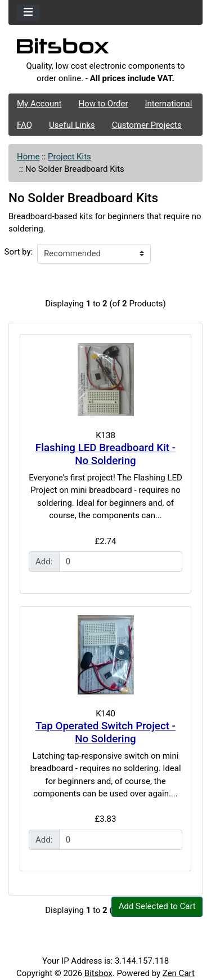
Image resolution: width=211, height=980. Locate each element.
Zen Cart (179, 973)
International (168, 104)
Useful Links (72, 125)
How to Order (103, 104)
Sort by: (19, 252)
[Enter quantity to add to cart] (121, 562)
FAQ (24, 125)
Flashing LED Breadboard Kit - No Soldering (105, 454)
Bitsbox (98, 973)
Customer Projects (147, 125)
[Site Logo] (105, 49)
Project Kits (69, 157)
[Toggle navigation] (28, 13)
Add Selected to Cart (157, 906)
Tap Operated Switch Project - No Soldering (105, 732)
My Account (39, 104)
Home (28, 157)
